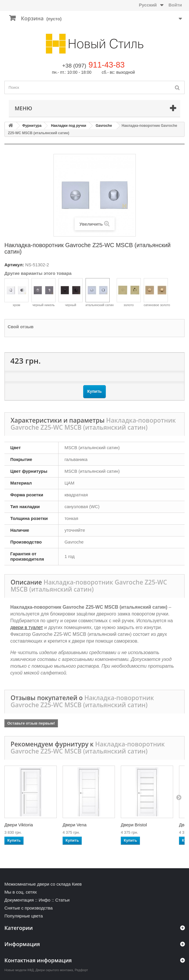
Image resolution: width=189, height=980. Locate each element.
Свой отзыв (21, 327)
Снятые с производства (29, 908)
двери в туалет (27, 627)
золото (129, 292)
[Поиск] (177, 87)
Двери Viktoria (19, 825)
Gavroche (104, 126)
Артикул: (14, 265)
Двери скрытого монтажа (54, 970)
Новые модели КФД (19, 970)
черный (71, 292)
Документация (19, 900)
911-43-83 (107, 65)
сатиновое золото (157, 292)
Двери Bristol (134, 825)
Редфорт (81, 970)
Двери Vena (75, 825)
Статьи (62, 900)
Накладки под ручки (68, 126)
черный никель (44, 292)
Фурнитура (32, 126)
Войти (175, 5)
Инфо (44, 900)
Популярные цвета (24, 916)
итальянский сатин (100, 292)
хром (16, 292)
